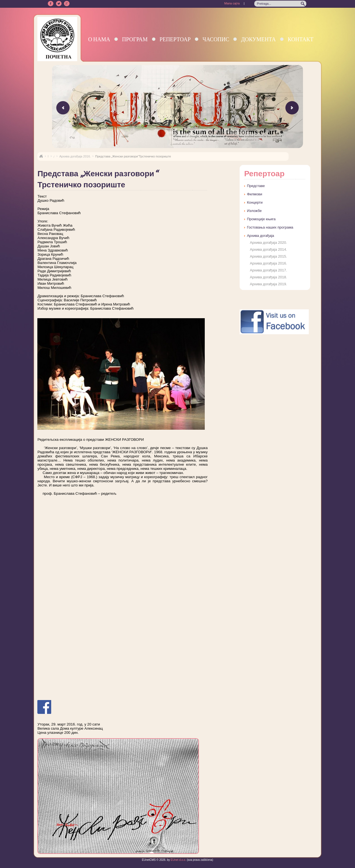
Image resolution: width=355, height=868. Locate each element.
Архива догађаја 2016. (75, 156)
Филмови (254, 194)
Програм (135, 39)
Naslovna (41, 156)
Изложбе (254, 211)
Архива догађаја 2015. (268, 256)
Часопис (216, 39)
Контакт (301, 39)
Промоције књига (261, 219)
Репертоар (175, 39)
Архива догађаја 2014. (268, 249)
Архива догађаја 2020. (268, 243)
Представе (256, 186)
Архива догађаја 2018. (268, 277)
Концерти (255, 202)
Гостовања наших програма (270, 227)
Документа (258, 39)
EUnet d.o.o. (178, 860)
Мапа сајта (232, 3)
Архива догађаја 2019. (268, 284)
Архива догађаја (260, 236)
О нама (99, 39)
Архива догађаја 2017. (268, 270)
